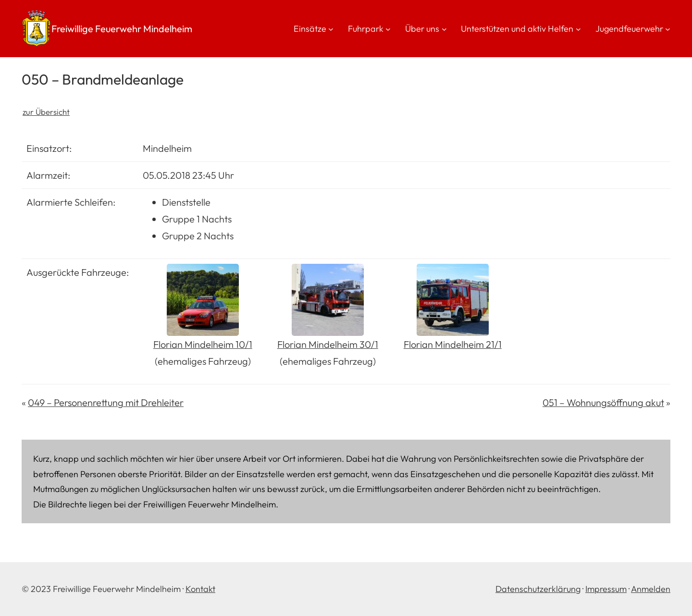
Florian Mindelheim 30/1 (328, 344)
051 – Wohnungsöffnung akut (603, 402)
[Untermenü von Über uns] (444, 29)
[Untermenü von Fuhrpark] (388, 29)
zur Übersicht (46, 112)
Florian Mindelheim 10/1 (203, 344)
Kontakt (200, 589)
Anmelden (651, 589)
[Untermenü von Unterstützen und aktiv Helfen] (578, 29)
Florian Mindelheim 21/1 (453, 344)
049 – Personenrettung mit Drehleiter (106, 402)
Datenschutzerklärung (538, 589)
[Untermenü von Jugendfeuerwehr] (668, 29)
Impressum (606, 589)
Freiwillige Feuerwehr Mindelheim (122, 29)
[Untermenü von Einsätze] (331, 29)
